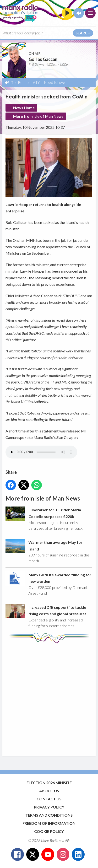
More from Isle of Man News (38, 116)
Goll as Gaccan (43, 59)
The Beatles (21, 82)
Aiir (67, 841)
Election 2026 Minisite (49, 783)
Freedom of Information (49, 823)
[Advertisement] (49, 697)
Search (83, 33)
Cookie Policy (49, 831)
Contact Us (49, 799)
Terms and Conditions (49, 815)
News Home (24, 108)
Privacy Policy (49, 807)
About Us (49, 791)
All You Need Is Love (49, 82)
